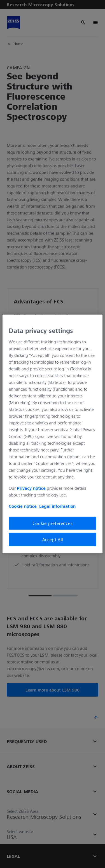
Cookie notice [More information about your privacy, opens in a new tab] (23, 506)
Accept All (53, 540)
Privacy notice (31, 488)
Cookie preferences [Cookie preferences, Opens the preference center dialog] (52, 523)
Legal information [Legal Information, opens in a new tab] (57, 506)
